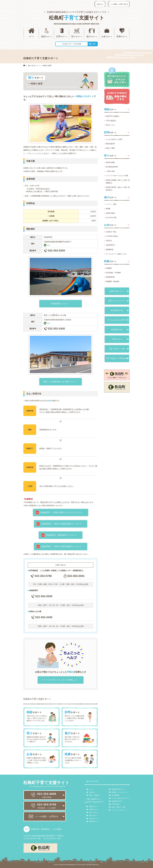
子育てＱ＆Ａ (117, 339)
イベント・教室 (111, 204)
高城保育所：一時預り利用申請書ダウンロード (61, 546)
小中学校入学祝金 (112, 236)
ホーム (91, 789)
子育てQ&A (116, 804)
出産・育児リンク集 (117, 349)
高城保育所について (60, 304)
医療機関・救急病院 (113, 281)
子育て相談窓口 (111, 121)
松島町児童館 (110, 162)
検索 (94, 44)
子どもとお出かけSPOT (117, 320)
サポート (110, 109)
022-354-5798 (43, 576)
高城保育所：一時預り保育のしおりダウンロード (61, 512)
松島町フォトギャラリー (120, 792)
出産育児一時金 (111, 232)
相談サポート (94, 807)
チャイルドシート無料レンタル (116, 254)
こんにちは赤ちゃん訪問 (114, 139)
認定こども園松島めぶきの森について (60, 382)
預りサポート (33, 66)
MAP (49, 245)
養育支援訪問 (110, 144)
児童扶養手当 (110, 245)
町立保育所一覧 (117, 310)
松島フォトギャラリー (117, 301)
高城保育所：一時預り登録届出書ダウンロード (61, 524)
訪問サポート (94, 809)
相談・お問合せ (94, 795)
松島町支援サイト (76, 18)
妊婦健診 (109, 268)
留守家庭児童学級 (112, 167)
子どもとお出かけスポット (121, 798)
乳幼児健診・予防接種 (113, 273)
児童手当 (109, 241)
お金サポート (94, 818)
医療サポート (94, 821)
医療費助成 (110, 249)
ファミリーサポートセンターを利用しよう (60, 680)
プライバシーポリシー (119, 810)
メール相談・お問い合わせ (119, 4)
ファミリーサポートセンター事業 (117, 176)
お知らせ (100, 4)
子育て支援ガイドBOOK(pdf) (117, 358)
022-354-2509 (57, 251)
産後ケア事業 (110, 148)
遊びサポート (94, 815)
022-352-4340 (57, 329)
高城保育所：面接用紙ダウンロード (61, 535)
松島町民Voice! (117, 330)
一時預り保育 (110, 171)
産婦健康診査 (110, 277)
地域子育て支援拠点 (113, 116)
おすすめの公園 (111, 218)
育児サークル (110, 125)
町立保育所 (115, 795)
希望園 (108, 209)
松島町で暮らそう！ (117, 291)
